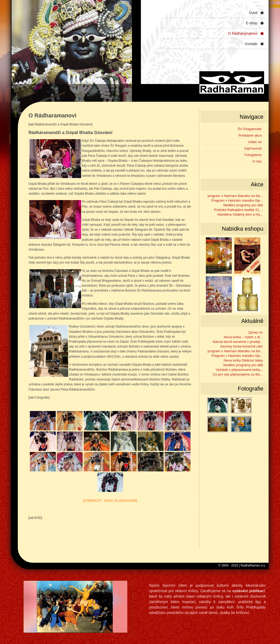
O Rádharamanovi (243, 33)
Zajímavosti (253, 148)
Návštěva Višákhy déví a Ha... (240, 214)
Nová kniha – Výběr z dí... (243, 337)
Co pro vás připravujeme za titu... (238, 374)
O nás (257, 161)
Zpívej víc (256, 332)
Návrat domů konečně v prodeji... (238, 342)
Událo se (255, 142)
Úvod (253, 13)
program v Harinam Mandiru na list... (235, 196)
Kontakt (251, 44)
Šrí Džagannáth (250, 129)
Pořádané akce (250, 135)
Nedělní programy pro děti (243, 205)
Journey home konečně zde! (241, 346)
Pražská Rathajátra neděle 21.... (239, 210)
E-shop (252, 23)
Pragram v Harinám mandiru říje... (237, 200)
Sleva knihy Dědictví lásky (243, 360)
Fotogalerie (253, 155)
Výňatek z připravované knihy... (239, 370)
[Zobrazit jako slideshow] (110, 501)
